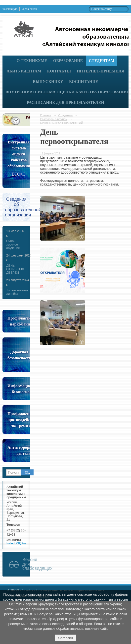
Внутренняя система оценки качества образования (67, 92)
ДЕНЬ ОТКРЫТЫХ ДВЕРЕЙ (15, 269)
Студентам (102, 61)
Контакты (59, 71)
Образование (68, 61)
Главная (46, 115)
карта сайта (29, 9)
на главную (10, 9)
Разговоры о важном (54, 119)
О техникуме (32, 61)
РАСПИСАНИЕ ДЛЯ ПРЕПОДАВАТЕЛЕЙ (65, 102)
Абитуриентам (24, 71)
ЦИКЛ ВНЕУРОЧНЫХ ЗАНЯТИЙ (62, 123)
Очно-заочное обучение (13, 245)
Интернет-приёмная (101, 71)
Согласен (65, 638)
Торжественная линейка (17, 292)
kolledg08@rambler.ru (22, 543)
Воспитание (84, 82)
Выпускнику (48, 82)
